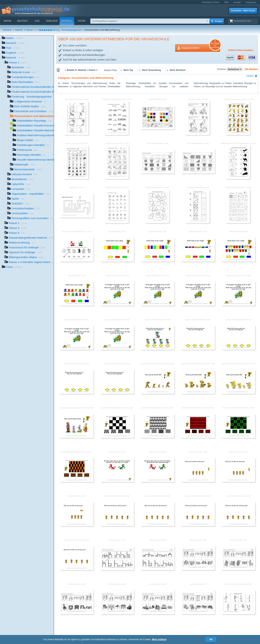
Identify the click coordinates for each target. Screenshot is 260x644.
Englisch (52, 21)
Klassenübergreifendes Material (29, 238)
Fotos (82, 21)
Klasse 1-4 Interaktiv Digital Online (29, 262)
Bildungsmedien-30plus (24, 258)
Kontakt (237, 2)
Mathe (7, 21)
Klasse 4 (15, 233)
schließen (252, 76)
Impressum (251, 2)
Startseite (7, 30)
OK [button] (211, 639)
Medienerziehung (19, 243)
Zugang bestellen (201, 48)
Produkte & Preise (211, 2)
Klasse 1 (30, 30)
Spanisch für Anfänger (23, 253)
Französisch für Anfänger (25, 248)
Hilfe (226, 2)
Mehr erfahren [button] (159, 639)
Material (67, 21)
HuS (37, 21)
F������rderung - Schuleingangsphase (59, 30)
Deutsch (22, 21)
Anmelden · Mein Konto (243, 11)
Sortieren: (222, 69)
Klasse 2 (16, 223)
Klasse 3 (16, 228)
